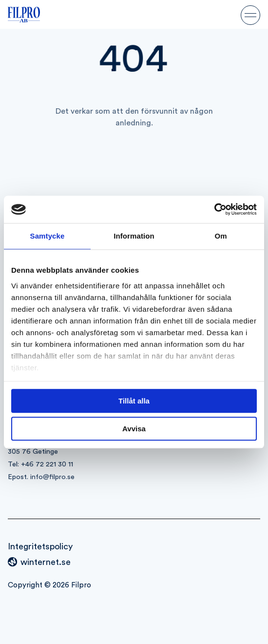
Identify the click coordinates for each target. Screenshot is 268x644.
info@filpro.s (50, 477)
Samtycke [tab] (48, 236)
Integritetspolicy (40, 546)
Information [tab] (134, 236)
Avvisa (134, 429)
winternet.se (46, 562)
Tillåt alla (134, 401)
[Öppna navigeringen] (250, 15)
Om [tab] (220, 236)
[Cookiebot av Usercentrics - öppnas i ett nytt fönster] (214, 209)
